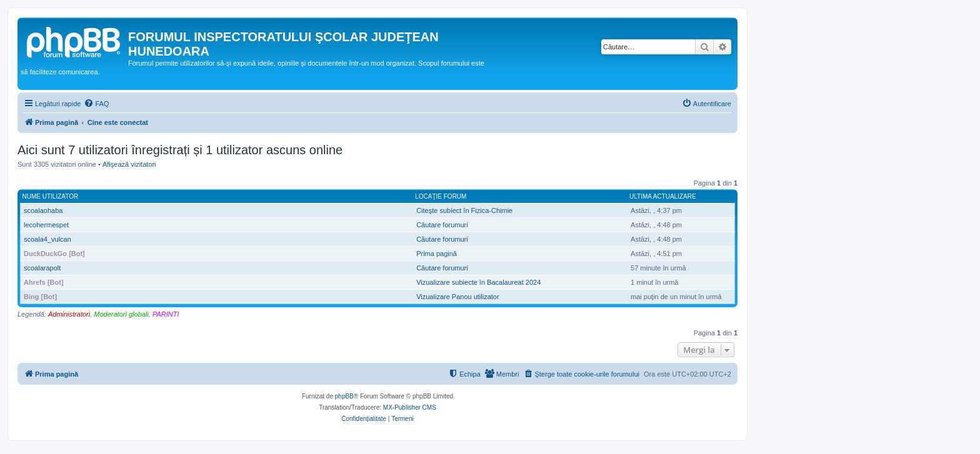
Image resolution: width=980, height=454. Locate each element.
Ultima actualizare (663, 196)
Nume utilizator (51, 196)
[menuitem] (96, 104)
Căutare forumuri (442, 225)
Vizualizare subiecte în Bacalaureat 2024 (478, 282)
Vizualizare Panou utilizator (457, 297)
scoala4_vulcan (47, 239)
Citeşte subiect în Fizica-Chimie (464, 210)
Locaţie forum (441, 196)
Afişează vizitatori (129, 164)
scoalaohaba (43, 210)
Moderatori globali (121, 314)
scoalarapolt (42, 268)
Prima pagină (437, 254)
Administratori (69, 314)
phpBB (344, 396)
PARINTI (166, 314)
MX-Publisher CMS (410, 407)
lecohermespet (46, 225)
